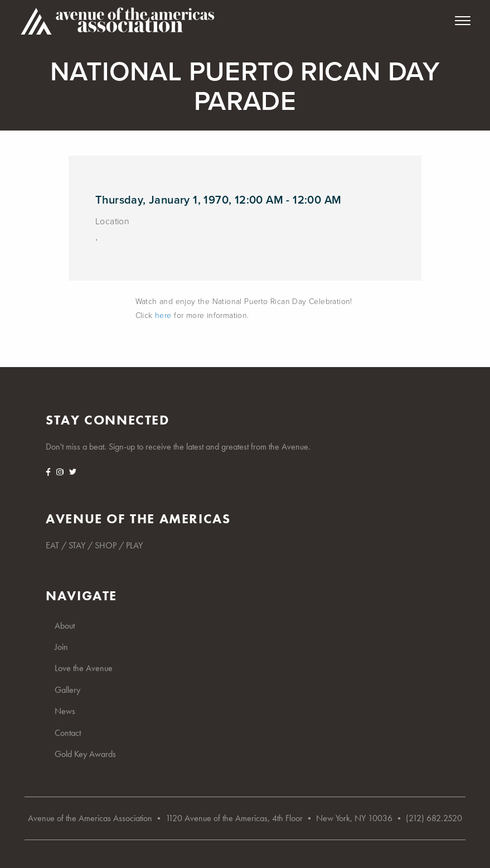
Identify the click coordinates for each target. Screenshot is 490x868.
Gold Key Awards (85, 754)
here (163, 315)
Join (61, 647)
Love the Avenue (84, 668)
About (65, 626)
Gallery (67, 690)
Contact (68, 733)
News (65, 711)
